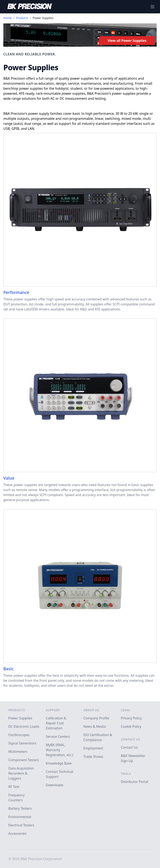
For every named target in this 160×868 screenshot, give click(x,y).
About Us (91, 710)
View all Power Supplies (127, 41)
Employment (93, 748)
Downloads (55, 785)
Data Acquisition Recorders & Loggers (21, 773)
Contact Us (131, 739)
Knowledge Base (59, 763)
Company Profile (96, 718)
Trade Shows (93, 757)
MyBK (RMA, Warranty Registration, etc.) (59, 750)
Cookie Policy (131, 726)
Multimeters (18, 752)
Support (53, 710)
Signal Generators (22, 743)
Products (22, 18)
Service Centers (58, 737)
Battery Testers (20, 808)
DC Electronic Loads (24, 726)
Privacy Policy (131, 718)
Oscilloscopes (19, 735)
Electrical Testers (21, 825)
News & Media (95, 726)
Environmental (20, 817)
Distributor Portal (134, 782)
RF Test (14, 787)
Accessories (17, 834)
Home (7, 18)
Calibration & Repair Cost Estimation (56, 723)
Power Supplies (20, 718)
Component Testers (24, 760)
